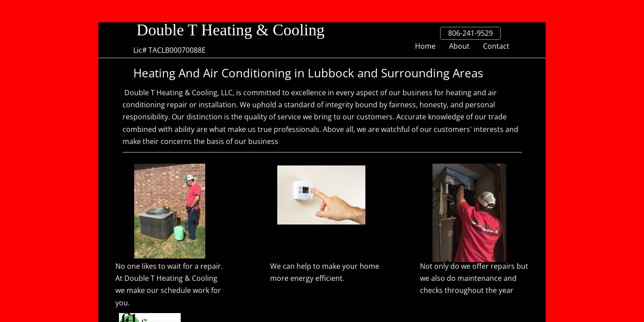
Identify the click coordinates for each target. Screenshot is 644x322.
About (459, 46)
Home (425, 46)
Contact (496, 46)
